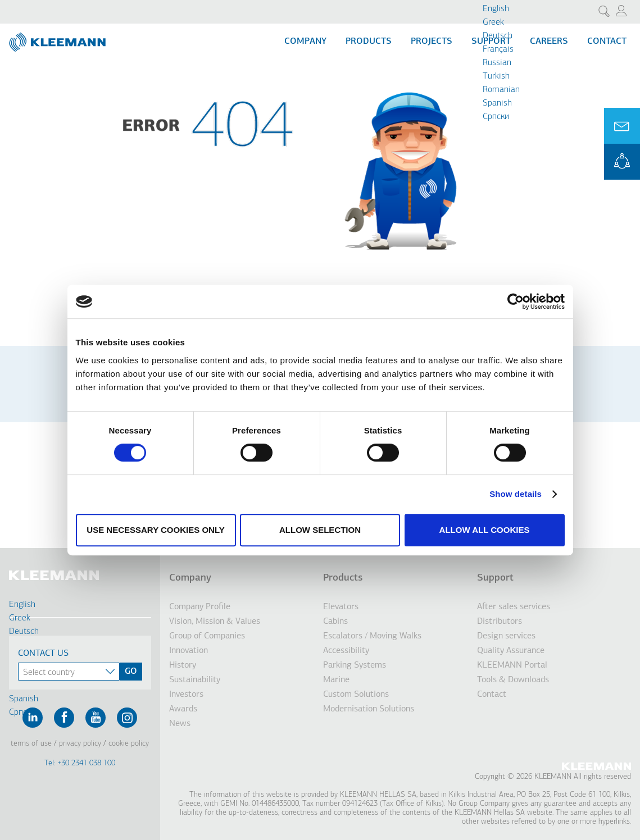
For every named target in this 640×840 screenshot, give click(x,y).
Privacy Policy (80, 744)
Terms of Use (31, 744)
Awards (183, 709)
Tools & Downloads (513, 680)
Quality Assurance (511, 651)
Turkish (496, 76)
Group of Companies (207, 636)
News (180, 724)
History (183, 665)
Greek (493, 22)
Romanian (501, 90)
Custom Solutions (356, 695)
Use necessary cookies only (155, 530)
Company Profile (200, 607)
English (496, 9)
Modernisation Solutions (369, 709)
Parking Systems (355, 665)
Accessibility (346, 651)
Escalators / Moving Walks (372, 636)
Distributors (500, 622)
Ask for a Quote (622, 126)
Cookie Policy (129, 744)
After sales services (514, 607)
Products (369, 42)
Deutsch (498, 36)
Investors (186, 695)
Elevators (341, 607)
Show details (516, 494)
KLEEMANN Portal (622, 162)
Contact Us (43, 654)
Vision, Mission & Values (215, 622)
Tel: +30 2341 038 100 (80, 763)
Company (305, 42)
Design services (506, 636)
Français (498, 49)
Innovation (189, 651)
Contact (607, 42)
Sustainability (195, 680)
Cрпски (496, 117)
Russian (497, 63)
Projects (432, 42)
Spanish (497, 103)
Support (495, 578)
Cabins (335, 622)
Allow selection (320, 530)
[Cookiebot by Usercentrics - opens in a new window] (516, 302)
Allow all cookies (485, 530)
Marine (336, 680)
